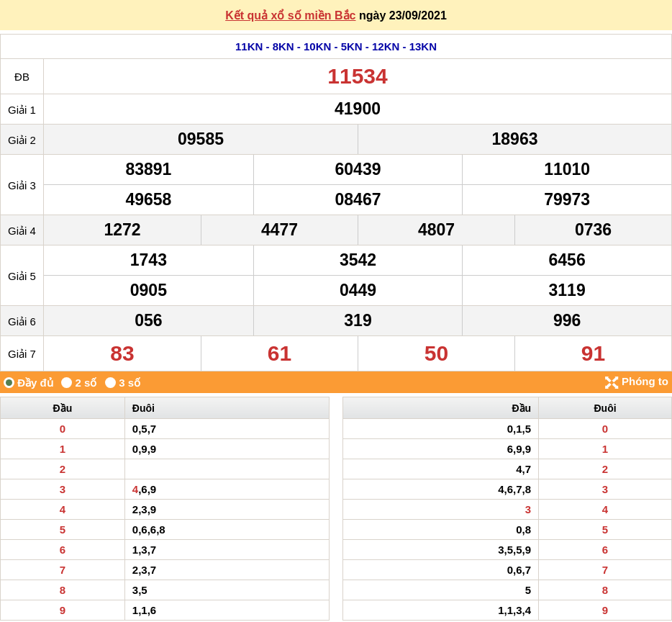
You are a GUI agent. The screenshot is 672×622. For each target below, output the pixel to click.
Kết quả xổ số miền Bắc (290, 15)
